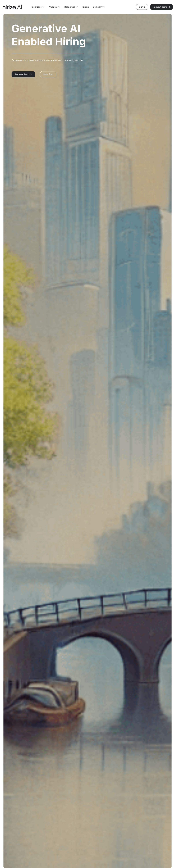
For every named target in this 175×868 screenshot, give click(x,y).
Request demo (161, 7)
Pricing (85, 7)
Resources (71, 7)
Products (54, 7)
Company (99, 7)
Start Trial (48, 74)
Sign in (142, 7)
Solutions (38, 7)
